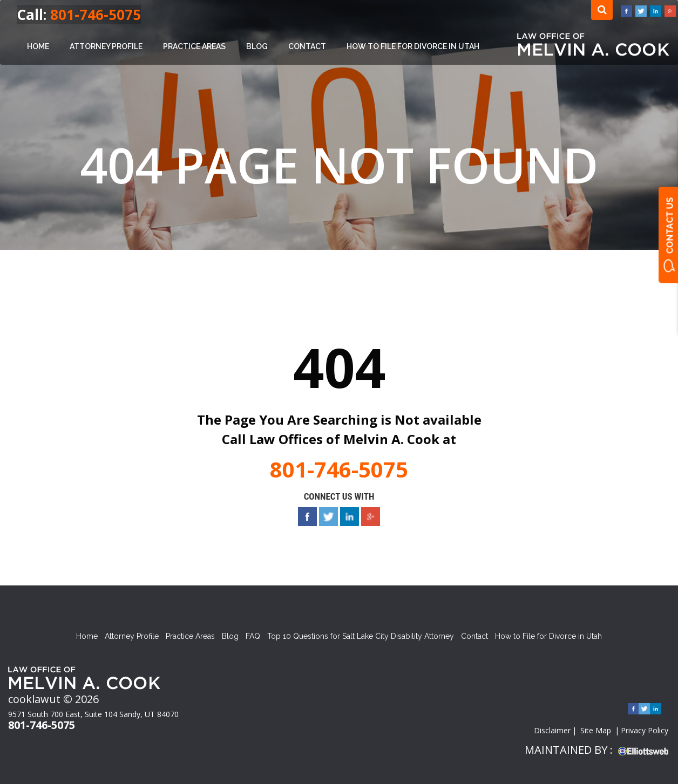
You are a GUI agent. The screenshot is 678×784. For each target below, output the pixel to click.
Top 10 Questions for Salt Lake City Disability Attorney (361, 636)
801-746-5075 (96, 15)
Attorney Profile (106, 46)
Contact (307, 46)
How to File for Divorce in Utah (413, 46)
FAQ (253, 636)
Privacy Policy (645, 730)
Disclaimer (552, 730)
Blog (257, 46)
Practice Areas (194, 46)
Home (38, 46)
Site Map (596, 730)
